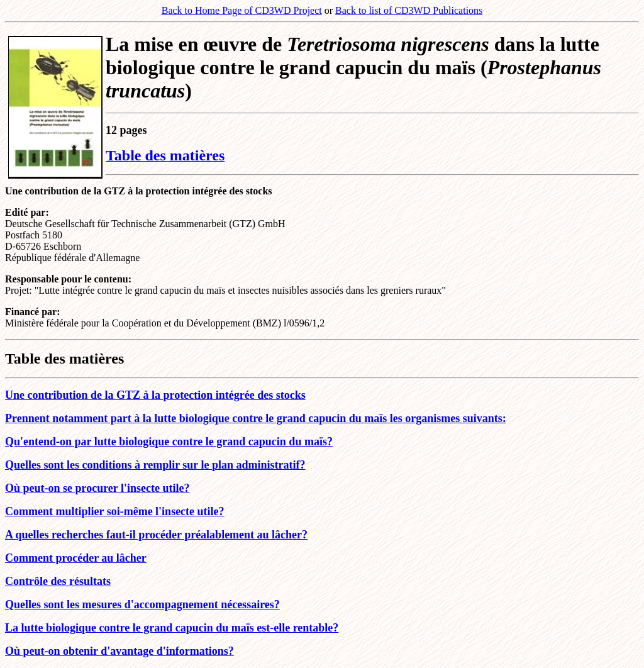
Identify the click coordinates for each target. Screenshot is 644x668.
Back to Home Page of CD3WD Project (242, 10)
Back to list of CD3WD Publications (409, 10)
